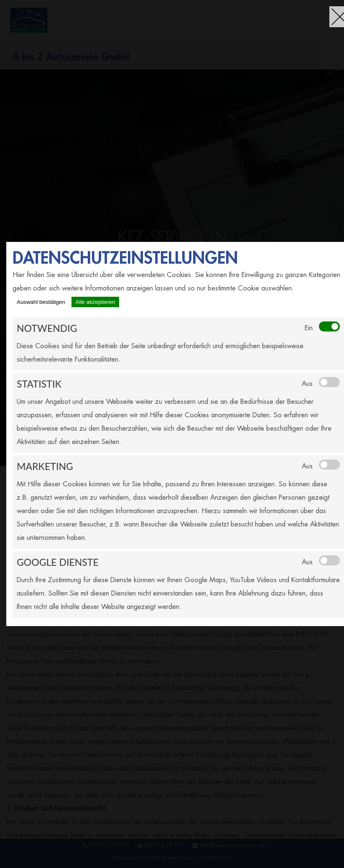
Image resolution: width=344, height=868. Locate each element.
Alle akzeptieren (96, 302)
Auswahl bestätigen (41, 302)
